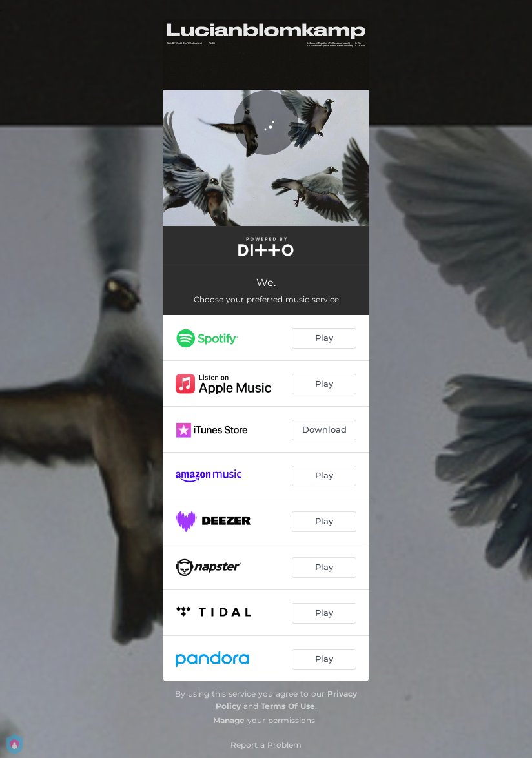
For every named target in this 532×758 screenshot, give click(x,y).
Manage (229, 720)
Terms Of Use (288, 706)
